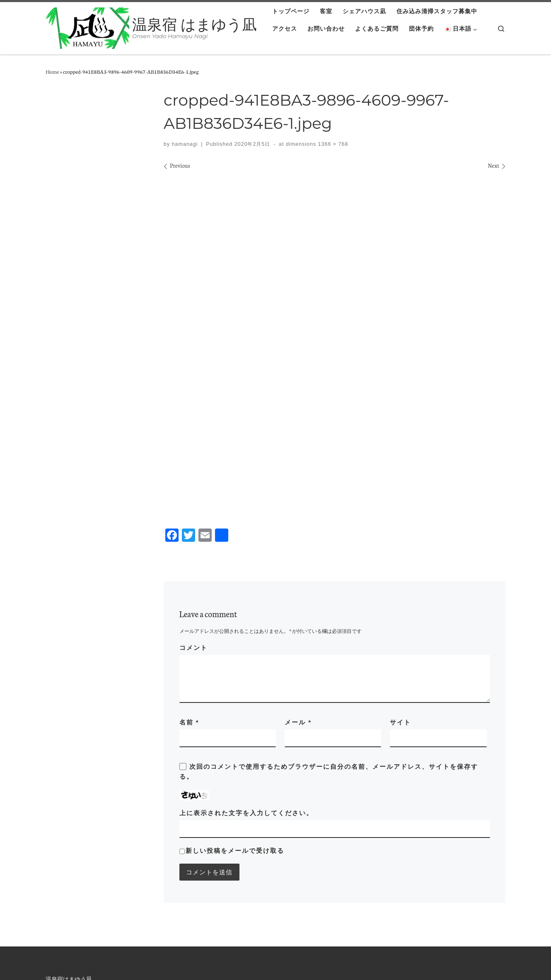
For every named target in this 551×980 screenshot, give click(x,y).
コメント (193, 530)
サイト (400, 604)
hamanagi (185, 144)
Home (52, 71)
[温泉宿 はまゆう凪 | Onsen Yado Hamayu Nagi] (87, 27)
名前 (189, 604)
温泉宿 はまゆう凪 (49, 961)
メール (298, 604)
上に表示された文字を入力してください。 (246, 695)
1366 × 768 (332, 144)
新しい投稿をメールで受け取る (235, 733)
